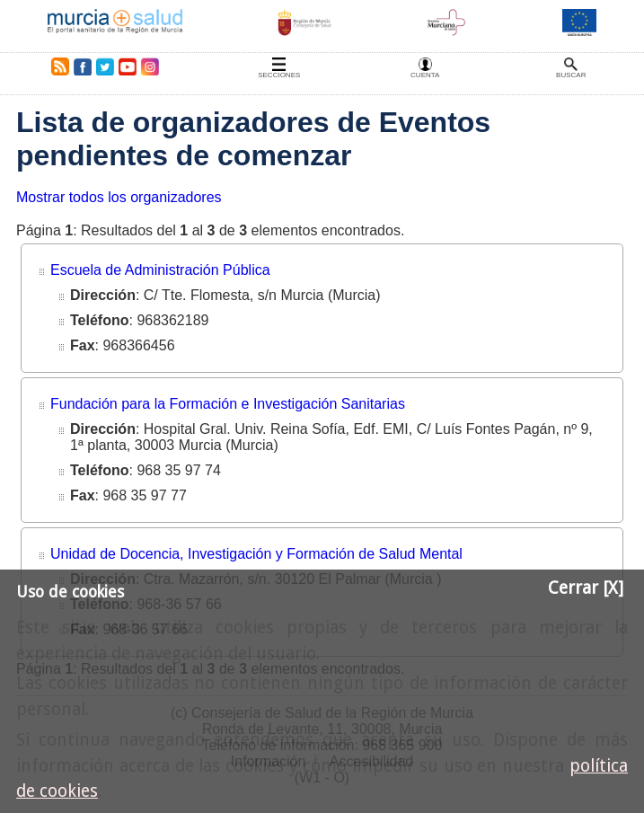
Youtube (127, 66)
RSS (57, 66)
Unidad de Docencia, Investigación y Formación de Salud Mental (256, 554)
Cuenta (425, 75)
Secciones (279, 75)
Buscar (571, 75)
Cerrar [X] (586, 588)
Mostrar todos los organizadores (119, 197)
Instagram (149, 66)
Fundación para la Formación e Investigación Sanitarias (228, 404)
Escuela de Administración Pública (160, 270)
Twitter (105, 66)
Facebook (82, 66)
